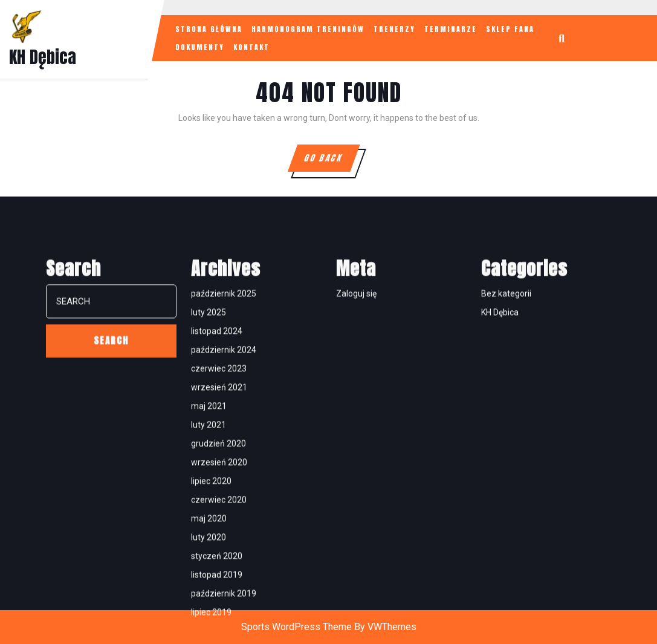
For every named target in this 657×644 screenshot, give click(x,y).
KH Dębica (43, 57)
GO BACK (331, 161)
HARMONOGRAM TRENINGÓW (308, 29)
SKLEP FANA (510, 29)
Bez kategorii (506, 458)
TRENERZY (394, 29)
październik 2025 (224, 458)
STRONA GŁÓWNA (209, 29)
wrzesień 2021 (219, 551)
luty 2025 (209, 476)
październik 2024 (224, 514)
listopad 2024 (217, 495)
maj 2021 (209, 570)
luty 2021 (209, 589)
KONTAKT (251, 47)
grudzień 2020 (218, 608)
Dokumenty (200, 47)
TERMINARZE (451, 29)
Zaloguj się (356, 458)
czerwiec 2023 (219, 533)
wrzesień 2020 (219, 626)
